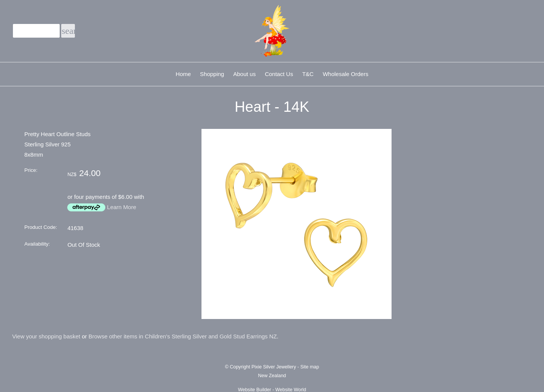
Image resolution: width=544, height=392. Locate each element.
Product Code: (41, 227)
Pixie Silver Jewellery (274, 367)
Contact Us (279, 74)
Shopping (212, 74)
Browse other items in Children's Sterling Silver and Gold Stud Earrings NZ (183, 336)
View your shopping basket (46, 336)
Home (183, 74)
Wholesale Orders (346, 74)
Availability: (37, 244)
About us (244, 74)
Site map (310, 367)
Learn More (122, 207)
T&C (308, 74)
